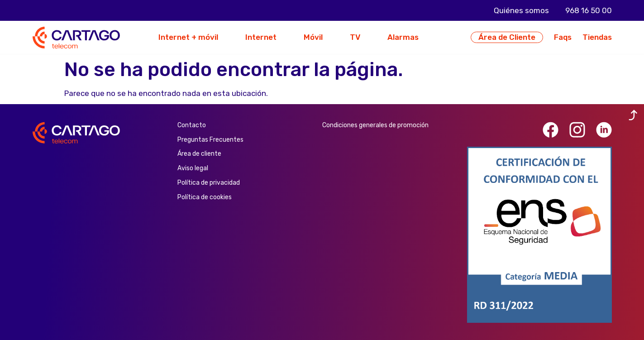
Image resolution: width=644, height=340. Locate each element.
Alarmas (403, 37)
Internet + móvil (188, 37)
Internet (261, 37)
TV (355, 37)
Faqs (563, 37)
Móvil (313, 37)
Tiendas (597, 37)
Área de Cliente (507, 37)
